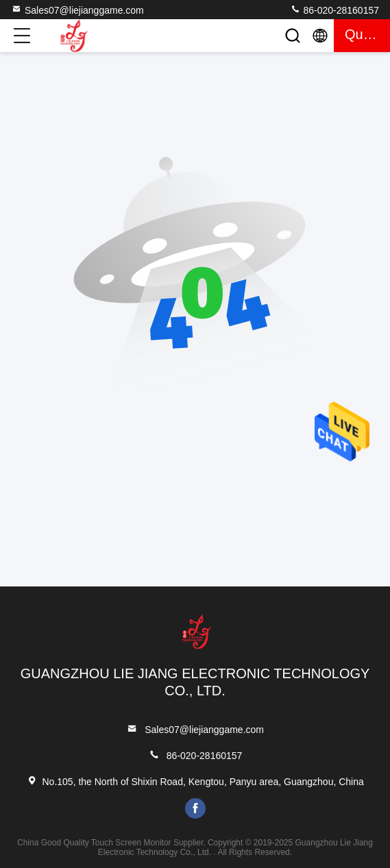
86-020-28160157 (334, 10)
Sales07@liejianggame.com (77, 10)
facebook (195, 808)
